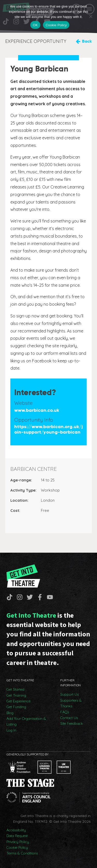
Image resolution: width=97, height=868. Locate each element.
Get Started (15, 689)
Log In (11, 730)
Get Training (16, 695)
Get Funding (16, 707)
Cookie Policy (17, 847)
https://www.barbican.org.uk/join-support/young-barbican (48, 430)
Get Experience (18, 701)
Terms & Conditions (22, 853)
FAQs (65, 712)
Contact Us (69, 718)
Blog (10, 713)
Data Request (17, 836)
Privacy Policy (18, 842)
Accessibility (16, 830)
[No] (91, 16)
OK (35, 25)
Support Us (69, 694)
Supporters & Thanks (71, 703)
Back (87, 41)
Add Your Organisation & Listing (26, 721)
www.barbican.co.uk (37, 410)
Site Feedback (72, 723)
